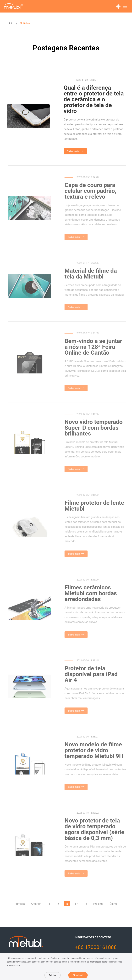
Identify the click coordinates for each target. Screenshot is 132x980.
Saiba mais (73, 151)
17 (76, 904)
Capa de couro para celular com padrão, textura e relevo (91, 191)
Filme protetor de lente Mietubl (95, 506)
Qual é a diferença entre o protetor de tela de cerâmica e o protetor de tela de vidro (94, 99)
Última (114, 904)
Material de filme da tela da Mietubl (92, 274)
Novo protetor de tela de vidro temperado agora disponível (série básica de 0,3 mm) (95, 829)
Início (10, 23)
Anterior (36, 904)
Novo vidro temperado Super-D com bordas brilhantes (95, 428)
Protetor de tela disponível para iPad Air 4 (92, 674)
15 (58, 904)
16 (67, 904)
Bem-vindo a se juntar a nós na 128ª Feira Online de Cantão (94, 347)
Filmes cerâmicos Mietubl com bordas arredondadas (92, 593)
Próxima (98, 904)
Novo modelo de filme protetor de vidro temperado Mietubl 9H (95, 750)
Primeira (20, 904)
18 (86, 904)
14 (48, 904)
